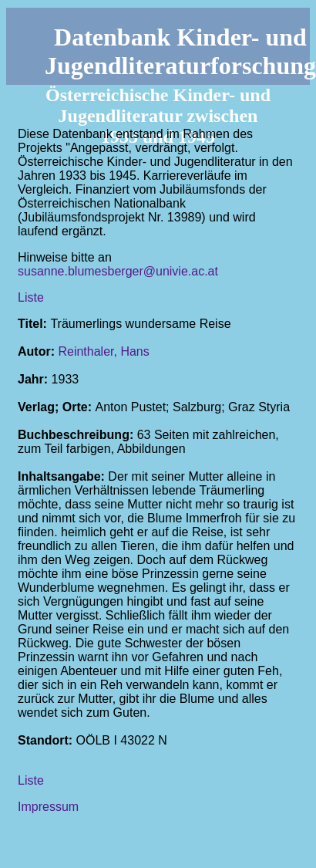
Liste (31, 297)
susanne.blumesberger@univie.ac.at (118, 271)
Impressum (48, 807)
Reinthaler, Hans (103, 351)
